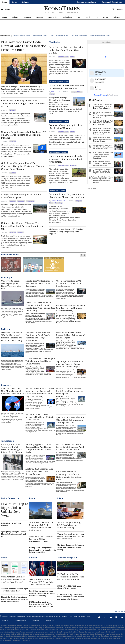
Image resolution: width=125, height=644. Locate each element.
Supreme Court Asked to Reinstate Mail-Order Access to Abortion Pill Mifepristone (41, 526)
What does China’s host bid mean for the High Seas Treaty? (67, 87)
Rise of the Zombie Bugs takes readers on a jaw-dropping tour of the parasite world (14, 599)
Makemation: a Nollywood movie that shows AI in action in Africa (67, 196)
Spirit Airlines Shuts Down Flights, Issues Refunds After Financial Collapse (103, 139)
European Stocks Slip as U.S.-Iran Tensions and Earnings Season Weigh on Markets (23, 103)
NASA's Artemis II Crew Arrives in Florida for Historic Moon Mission (40, 417)
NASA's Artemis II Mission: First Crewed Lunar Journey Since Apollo (70, 391)
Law (78, 17)
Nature (105, 17)
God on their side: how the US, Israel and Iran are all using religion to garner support (67, 232)
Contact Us (50, 621)
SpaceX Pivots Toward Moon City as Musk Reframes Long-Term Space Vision (70, 420)
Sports (33, 558)
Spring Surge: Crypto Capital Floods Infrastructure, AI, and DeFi (13, 534)
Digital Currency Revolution (59, 36)
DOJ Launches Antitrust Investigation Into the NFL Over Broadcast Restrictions (41, 604)
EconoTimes (92, 188)
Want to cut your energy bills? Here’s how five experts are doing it (69, 525)
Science (116, 17)
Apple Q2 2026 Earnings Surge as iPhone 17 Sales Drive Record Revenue (40, 471)
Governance (30, 201)
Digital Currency (10, 498)
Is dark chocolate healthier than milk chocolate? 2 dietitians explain (67, 50)
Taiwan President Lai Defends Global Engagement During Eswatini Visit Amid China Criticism (103, 180)
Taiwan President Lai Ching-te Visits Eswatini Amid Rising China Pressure (40, 361)
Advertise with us (20, 621)
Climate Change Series (59, 152)
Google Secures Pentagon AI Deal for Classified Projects (21, 196)
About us (5, 621)
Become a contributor (87, 2)
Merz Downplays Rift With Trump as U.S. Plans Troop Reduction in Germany (102, 163)
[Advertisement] (62, 27)
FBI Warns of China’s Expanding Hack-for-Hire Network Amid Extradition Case (69, 476)
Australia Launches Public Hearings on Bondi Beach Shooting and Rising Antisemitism (38, 336)
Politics (15, 17)
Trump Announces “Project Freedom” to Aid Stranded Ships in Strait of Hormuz (102, 171)
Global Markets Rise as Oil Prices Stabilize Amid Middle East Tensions (70, 283)
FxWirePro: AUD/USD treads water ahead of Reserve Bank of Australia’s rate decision (71, 597)
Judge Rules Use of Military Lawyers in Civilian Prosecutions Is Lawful (41, 539)
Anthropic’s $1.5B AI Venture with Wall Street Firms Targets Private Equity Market (12, 448)
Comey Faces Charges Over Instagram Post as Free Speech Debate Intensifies (42, 550)
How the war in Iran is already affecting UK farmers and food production (66, 159)
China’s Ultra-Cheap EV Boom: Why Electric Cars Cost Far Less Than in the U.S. (22, 226)
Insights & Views (63, 57)
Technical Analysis (67, 558)
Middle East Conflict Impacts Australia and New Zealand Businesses (39, 283)
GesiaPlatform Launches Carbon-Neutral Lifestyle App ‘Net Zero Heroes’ (13, 579)
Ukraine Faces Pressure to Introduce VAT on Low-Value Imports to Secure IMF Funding (23, 135)
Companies (53, 17)
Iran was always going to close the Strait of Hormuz (66, 127)
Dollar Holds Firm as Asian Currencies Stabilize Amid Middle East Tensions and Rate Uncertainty (40, 307)
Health (87, 17)
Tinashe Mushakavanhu (59, 201)
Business (13, 201)
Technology (67, 17)
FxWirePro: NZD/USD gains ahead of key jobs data (69, 587)
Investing (39, 17)
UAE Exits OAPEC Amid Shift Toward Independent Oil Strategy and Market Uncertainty (103, 155)
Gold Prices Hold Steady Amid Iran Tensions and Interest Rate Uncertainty (70, 308)
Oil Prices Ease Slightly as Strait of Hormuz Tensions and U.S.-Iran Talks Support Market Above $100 (103, 115)
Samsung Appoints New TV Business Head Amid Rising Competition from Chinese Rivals (38, 448)
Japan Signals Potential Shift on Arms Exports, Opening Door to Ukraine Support (70, 364)
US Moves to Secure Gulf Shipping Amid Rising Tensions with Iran (11, 285)
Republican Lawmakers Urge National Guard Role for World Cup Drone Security (42, 593)
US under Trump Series (79, 36)
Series (14, 2)
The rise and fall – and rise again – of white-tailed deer (15, 590)
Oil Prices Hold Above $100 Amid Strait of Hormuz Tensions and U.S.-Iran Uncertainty (12, 336)
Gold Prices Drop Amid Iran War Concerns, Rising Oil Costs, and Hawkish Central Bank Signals (23, 166)
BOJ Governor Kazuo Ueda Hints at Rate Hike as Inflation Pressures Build (24, 46)
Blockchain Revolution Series (100, 36)
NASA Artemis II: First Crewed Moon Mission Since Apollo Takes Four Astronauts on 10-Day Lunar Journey (40, 392)
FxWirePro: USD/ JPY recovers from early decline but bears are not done (71, 577)
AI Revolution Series (40, 36)
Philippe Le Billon (57, 92)
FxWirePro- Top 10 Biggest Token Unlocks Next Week (14, 510)
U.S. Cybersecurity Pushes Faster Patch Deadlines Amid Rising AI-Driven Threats (70, 447)
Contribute (36, 621)
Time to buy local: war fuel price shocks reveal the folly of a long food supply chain (71, 536)
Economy (27, 17)
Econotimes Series (10, 255)
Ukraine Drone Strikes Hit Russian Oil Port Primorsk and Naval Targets (71, 335)
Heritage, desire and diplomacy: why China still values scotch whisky (70, 547)
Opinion (25, 2)
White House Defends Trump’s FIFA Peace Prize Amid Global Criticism (42, 582)
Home (5, 2)
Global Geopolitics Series (22, 36)
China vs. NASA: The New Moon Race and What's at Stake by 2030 (12, 391)
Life (96, 17)
